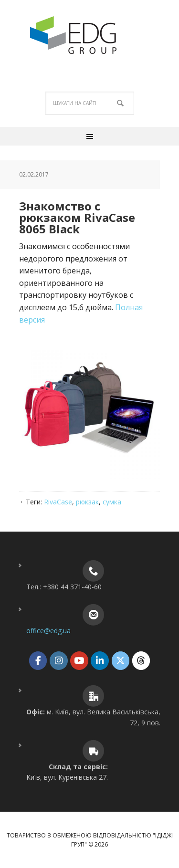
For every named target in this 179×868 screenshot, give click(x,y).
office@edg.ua (48, 631)
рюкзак (87, 502)
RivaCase (58, 502)
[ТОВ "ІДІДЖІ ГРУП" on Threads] (141, 661)
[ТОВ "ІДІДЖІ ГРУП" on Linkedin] (100, 661)
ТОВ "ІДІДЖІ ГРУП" (90, 35)
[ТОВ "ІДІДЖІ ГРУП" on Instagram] (58, 661)
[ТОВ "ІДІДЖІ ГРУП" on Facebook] (38, 661)
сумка (112, 502)
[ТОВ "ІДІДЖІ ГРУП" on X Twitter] (121, 661)
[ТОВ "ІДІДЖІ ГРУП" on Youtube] (79, 661)
